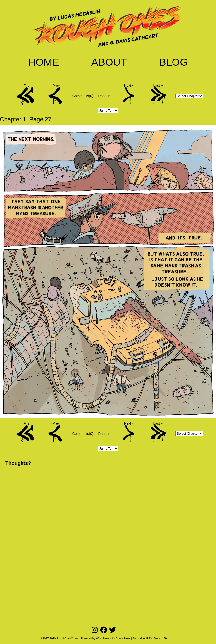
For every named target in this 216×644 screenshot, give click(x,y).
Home (43, 62)
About (109, 62)
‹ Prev (55, 86)
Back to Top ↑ (162, 638)
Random (105, 96)
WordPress (103, 638)
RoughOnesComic (68, 638)
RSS (149, 638)
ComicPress (123, 638)
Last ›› (158, 86)
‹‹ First (25, 86)
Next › (129, 86)
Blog (174, 62)
